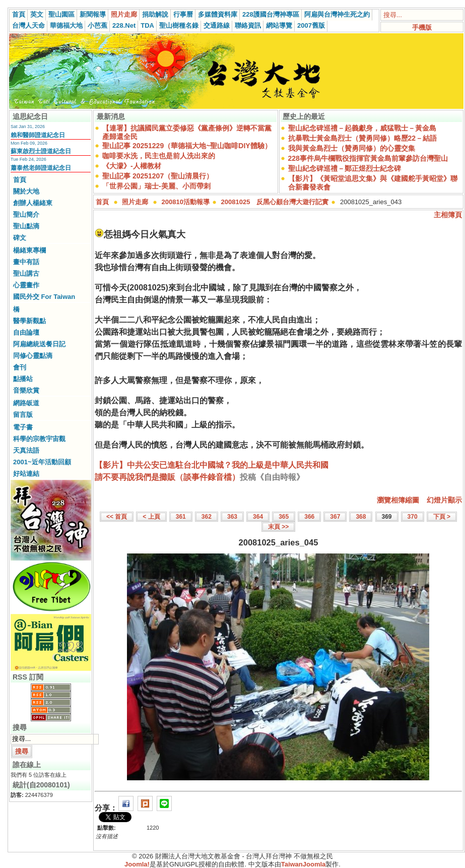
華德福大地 (66, 25)
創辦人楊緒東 (33, 203)
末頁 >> (278, 527)
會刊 (20, 367)
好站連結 (26, 474)
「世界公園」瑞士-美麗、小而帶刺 (156, 186)
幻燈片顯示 (444, 500)
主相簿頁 (448, 215)
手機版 (422, 27)
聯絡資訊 (248, 25)
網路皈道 (26, 403)
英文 (37, 14)
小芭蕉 (97, 25)
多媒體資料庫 (218, 14)
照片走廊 (124, 14)
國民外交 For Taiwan (44, 297)
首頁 (19, 14)
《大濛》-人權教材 (132, 166)
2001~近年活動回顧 (42, 462)
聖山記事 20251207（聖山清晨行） (158, 176)
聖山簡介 (26, 214)
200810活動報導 (186, 202)
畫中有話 (26, 262)
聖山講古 (26, 273)
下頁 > (442, 517)
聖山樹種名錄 (179, 25)
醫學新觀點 (29, 321)
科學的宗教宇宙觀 (39, 439)
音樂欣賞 (26, 390)
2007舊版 (311, 25)
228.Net (124, 25)
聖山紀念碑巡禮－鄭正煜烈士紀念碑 (345, 168)
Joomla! (137, 864)
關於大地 (26, 191)
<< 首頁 (117, 517)
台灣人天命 (28, 25)
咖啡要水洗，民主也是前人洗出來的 (159, 156)
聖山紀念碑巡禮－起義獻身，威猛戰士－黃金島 (362, 128)
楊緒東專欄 (29, 250)
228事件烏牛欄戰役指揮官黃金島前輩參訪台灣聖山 (368, 158)
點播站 (23, 379)
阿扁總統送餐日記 (39, 344)
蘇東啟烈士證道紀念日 (41, 151)
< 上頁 (151, 517)
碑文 (20, 238)
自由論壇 (26, 332)
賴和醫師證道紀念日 (38, 135)
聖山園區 (61, 14)
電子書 (23, 427)
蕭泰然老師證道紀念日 (41, 168)
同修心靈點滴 (33, 356)
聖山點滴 (26, 226)
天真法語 (26, 450)
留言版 (23, 415)
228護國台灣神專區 (271, 14)
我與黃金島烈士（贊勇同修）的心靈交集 (352, 148)
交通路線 (217, 25)
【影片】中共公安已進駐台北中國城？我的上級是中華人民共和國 (212, 465)
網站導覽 (279, 25)
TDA (147, 25)
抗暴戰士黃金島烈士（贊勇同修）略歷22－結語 (363, 138)
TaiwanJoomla (304, 864)
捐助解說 (155, 14)
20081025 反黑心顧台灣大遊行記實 (275, 202)
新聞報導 (93, 14)
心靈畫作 (26, 285)
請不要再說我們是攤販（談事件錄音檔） (167, 477)
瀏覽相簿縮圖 (398, 500)
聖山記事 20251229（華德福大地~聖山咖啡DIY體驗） (187, 146)
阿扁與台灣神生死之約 (337, 14)
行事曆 (183, 14)
